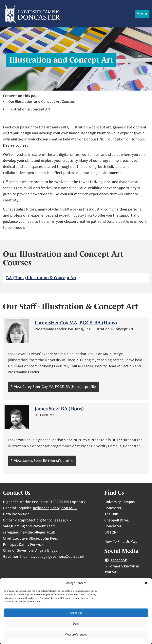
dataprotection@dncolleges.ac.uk (43, 520)
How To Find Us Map (121, 542)
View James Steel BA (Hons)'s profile (44, 461)
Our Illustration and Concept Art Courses (41, 102)
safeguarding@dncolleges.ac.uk (29, 532)
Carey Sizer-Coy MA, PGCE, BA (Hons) (76, 323)
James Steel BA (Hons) (59, 409)
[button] (146, 583)
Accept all (76, 613)
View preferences (76, 635)
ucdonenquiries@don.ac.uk (55, 508)
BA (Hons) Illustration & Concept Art (41, 278)
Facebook (116, 560)
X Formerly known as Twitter (122, 569)
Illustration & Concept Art (29, 109)
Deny (76, 624)
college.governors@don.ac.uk (60, 557)
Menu (142, 14)
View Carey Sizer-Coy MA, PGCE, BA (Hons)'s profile (55, 387)
